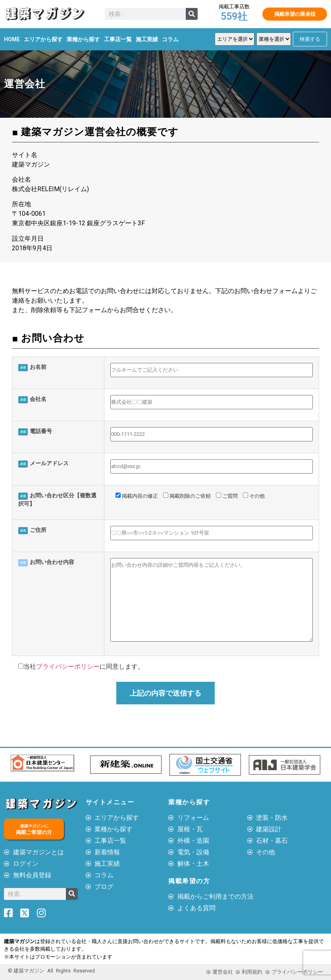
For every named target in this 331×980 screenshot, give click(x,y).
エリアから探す (43, 39)
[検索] (192, 14)
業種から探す (83, 39)
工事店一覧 (118, 39)
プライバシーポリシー (68, 666)
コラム (170, 39)
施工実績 (147, 39)
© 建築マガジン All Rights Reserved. (52, 971)
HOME (12, 39)
